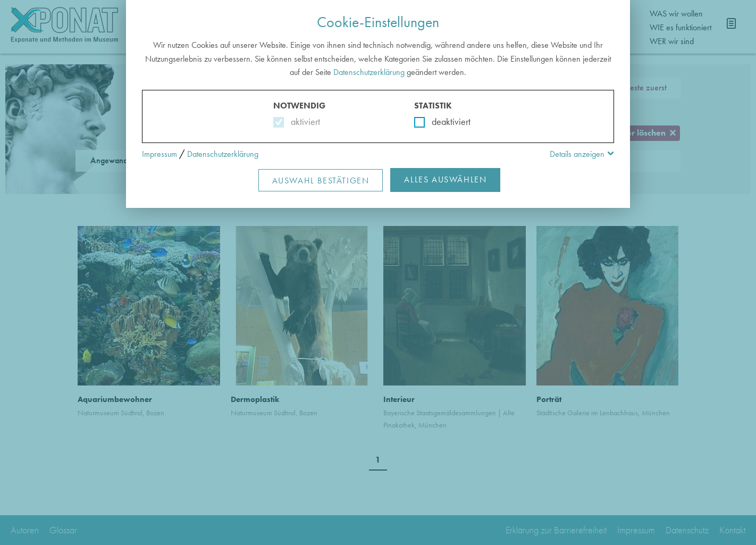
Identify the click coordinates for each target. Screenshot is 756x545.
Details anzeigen (577, 154)
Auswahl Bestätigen (321, 181)
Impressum (159, 154)
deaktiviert (444, 121)
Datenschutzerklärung (369, 72)
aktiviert (303, 121)
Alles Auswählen (445, 179)
